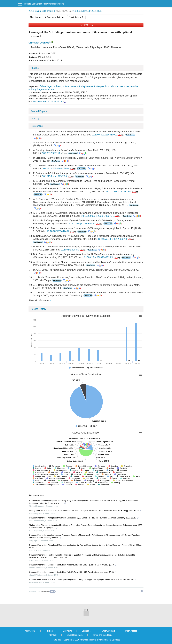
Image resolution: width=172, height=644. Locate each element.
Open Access (131, 631)
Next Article (76, 17)
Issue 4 (51, 11)
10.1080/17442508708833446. (102, 257)
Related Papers (39, 111)
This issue (35, 17)
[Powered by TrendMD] (42, 591)
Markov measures (120, 86)
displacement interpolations (95, 86)
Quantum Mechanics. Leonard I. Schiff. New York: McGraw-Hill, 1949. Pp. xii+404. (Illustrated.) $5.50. (73, 565)
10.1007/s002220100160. (122, 192)
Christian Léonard (39, 43)
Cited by (35, 119)
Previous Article (54, 17)
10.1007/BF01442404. (62, 231)
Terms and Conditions (103, 635)
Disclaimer (87, 631)
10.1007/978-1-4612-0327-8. (116, 239)
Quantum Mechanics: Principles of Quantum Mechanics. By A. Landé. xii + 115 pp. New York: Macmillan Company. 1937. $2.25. (84, 518)
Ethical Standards (75, 635)
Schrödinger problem (50, 86)
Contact (53, 635)
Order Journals (108, 631)
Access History (38, 309)
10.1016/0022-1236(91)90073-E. (101, 216)
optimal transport (71, 86)
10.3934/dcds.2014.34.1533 (88, 11)
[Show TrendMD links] (142, 591)
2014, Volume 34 (37, 11)
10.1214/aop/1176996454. (86, 224)
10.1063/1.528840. (74, 250)
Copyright (67, 631)
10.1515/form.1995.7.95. (58, 176)
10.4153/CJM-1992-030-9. (59, 169)
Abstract (35, 68)
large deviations (46, 89)
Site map (58, 640)
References (37, 126)
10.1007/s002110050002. (108, 135)
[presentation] (45, 220)
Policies (49, 631)
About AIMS (30, 631)
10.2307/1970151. (55, 153)
